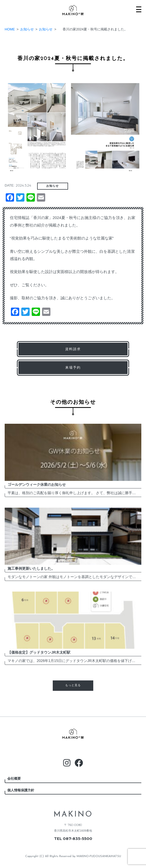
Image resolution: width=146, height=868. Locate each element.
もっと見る (73, 685)
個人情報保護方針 (21, 790)
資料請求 (73, 349)
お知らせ (52, 186)
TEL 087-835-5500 (73, 839)
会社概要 (14, 778)
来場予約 (73, 367)
